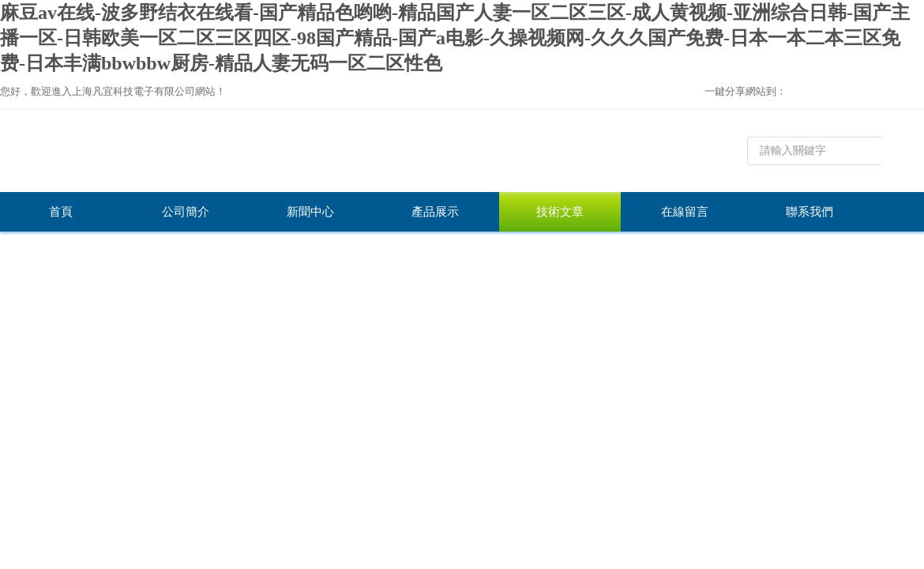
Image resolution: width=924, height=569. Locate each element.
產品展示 (435, 212)
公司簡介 (186, 212)
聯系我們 (809, 212)
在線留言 (685, 212)
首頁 (61, 212)
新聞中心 (310, 212)
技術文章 (560, 212)
